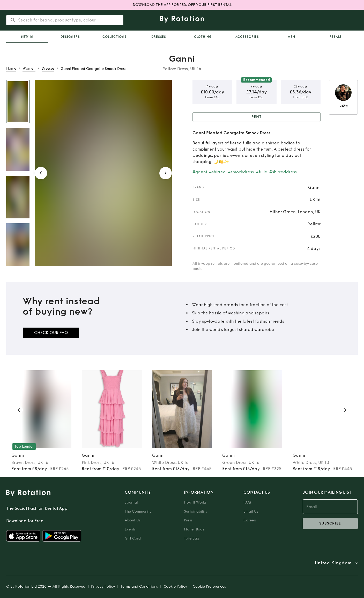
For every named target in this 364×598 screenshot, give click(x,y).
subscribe (330, 523)
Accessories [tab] (247, 37)
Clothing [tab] (203, 37)
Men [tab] (291, 37)
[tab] (27, 37)
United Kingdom (333, 563)
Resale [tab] (336, 37)
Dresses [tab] (159, 37)
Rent (257, 117)
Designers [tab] (70, 37)
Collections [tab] (114, 37)
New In (27, 37)
